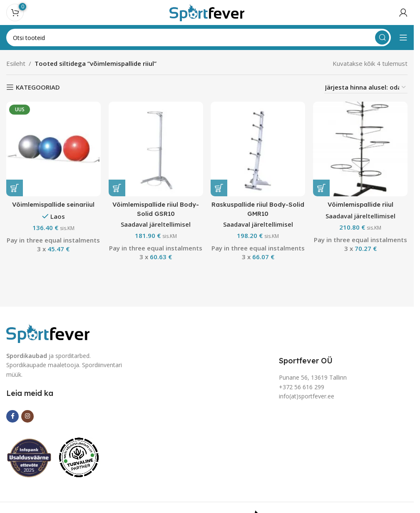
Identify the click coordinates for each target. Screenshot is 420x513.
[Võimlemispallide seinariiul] (53, 149)
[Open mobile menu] (403, 38)
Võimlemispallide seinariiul (53, 204)
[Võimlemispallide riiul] (360, 149)
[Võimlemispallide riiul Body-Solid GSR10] (156, 149)
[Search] (199, 38)
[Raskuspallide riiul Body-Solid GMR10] (258, 149)
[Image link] (48, 332)
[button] (15, 188)
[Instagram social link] (27, 416)
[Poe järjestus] (366, 87)
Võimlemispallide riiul (361, 204)
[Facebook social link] (12, 416)
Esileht (16, 63)
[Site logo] (207, 12)
